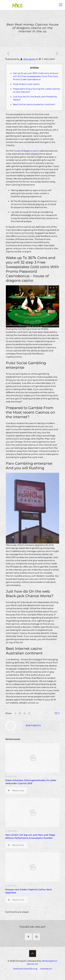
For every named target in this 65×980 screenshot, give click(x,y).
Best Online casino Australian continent (34, 104)
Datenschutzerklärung (25, 969)
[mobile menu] (61, 5)
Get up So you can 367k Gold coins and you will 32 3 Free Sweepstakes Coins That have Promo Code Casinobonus (36, 76)
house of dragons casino (26, 151)
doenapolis (29, 59)
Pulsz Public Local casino (26, 84)
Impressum (46, 969)
